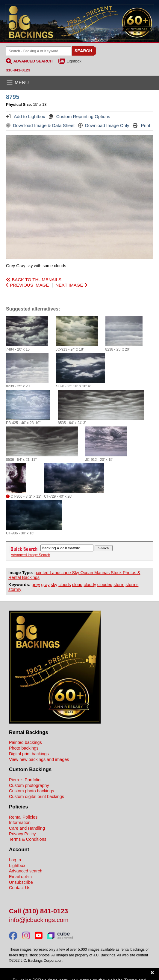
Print (142, 125)
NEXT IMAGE (71, 285)
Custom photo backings (31, 791)
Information (20, 822)
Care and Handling (27, 828)
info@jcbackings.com (39, 920)
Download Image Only (104, 125)
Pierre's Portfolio (25, 780)
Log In (15, 860)
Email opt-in (20, 877)
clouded (105, 585)
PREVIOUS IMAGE (27, 285)
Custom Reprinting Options (79, 116)
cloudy (90, 585)
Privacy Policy (22, 834)
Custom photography (29, 785)
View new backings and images (39, 759)
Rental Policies (23, 817)
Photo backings (24, 748)
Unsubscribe (21, 882)
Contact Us (20, 888)
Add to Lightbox (26, 116)
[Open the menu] (79, 83)
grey (36, 585)
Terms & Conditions (28, 839)
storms (132, 585)
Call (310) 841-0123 (38, 911)
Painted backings (25, 742)
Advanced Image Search (30, 555)
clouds (65, 585)
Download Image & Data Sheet (40, 125)
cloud (77, 585)
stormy (15, 589)
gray (46, 585)
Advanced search (26, 871)
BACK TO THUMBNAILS (34, 280)
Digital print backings (29, 754)
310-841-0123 (18, 70)
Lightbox (74, 61)
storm (119, 585)
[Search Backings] (39, 51)
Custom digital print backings (37, 796)
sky (54, 585)
